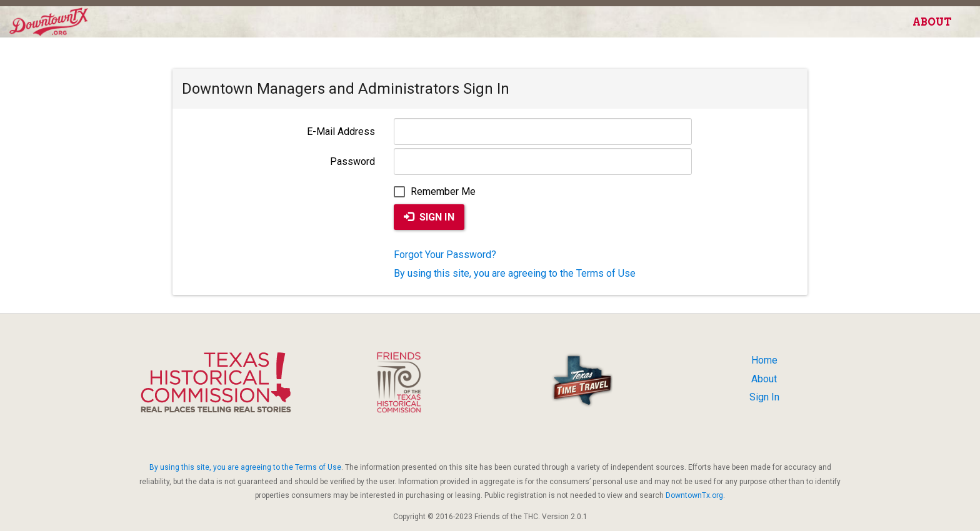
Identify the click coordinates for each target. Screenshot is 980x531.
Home (764, 360)
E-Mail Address (341, 132)
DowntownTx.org (694, 495)
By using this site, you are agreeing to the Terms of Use (515, 273)
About (932, 22)
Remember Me (435, 191)
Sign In (429, 217)
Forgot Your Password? (445, 255)
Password (352, 161)
